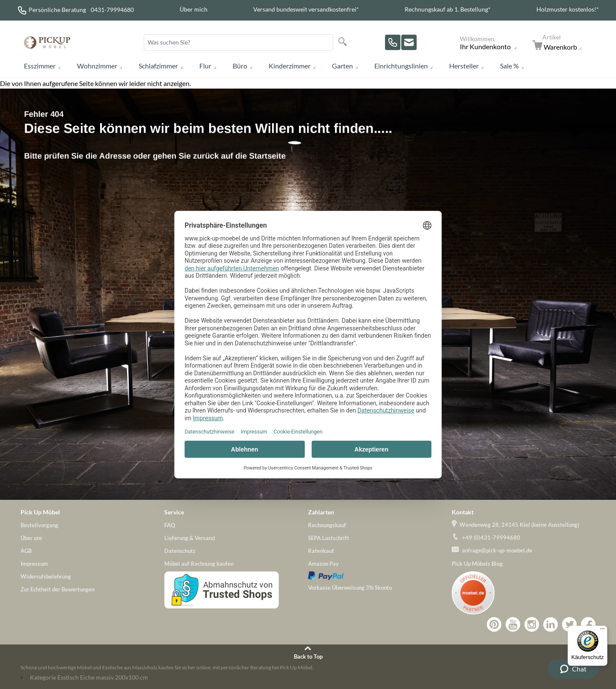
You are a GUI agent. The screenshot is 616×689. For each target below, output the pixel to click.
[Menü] (602, 631)
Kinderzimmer (290, 66)
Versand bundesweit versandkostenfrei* (306, 9)
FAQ (170, 525)
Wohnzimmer (97, 66)
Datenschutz (180, 551)
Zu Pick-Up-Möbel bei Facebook (588, 624)
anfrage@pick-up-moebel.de (497, 550)
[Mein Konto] (493, 42)
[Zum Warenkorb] (562, 42)
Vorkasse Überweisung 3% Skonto (350, 588)
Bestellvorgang (39, 525)
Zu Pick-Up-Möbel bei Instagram (532, 624)
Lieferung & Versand (190, 538)
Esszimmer (40, 66)
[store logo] (47, 43)
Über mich (194, 9)
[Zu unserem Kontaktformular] (409, 42)
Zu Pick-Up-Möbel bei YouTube (513, 624)
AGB (26, 551)
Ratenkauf (321, 551)
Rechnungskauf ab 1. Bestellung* (448, 9)
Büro (240, 66)
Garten (342, 66)
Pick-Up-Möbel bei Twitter (569, 624)
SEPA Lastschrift (329, 538)
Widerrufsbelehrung (46, 576)
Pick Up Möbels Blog (477, 564)
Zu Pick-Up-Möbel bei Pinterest (494, 624)
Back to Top (308, 656)
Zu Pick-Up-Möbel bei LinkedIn (551, 624)
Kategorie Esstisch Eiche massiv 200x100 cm (89, 677)
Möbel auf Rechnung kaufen (199, 564)
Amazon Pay (323, 564)
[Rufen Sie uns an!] (393, 42)
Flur (205, 66)
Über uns (31, 538)
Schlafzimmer (158, 66)
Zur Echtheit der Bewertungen (58, 589)
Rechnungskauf (327, 525)
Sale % (509, 66)
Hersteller (464, 66)
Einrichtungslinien (401, 66)
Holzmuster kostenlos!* (568, 9)
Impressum (34, 564)
